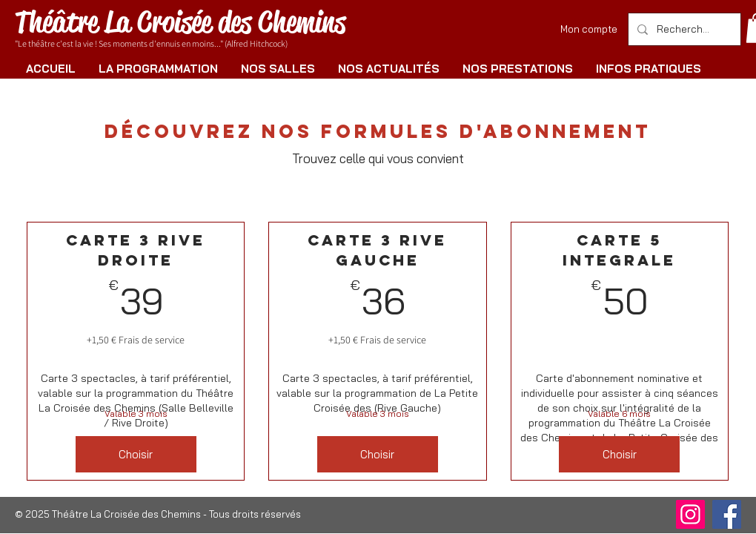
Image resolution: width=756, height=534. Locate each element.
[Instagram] (690, 514)
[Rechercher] (683, 29)
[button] (158, 69)
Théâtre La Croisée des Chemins (180, 22)
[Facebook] (727, 514)
